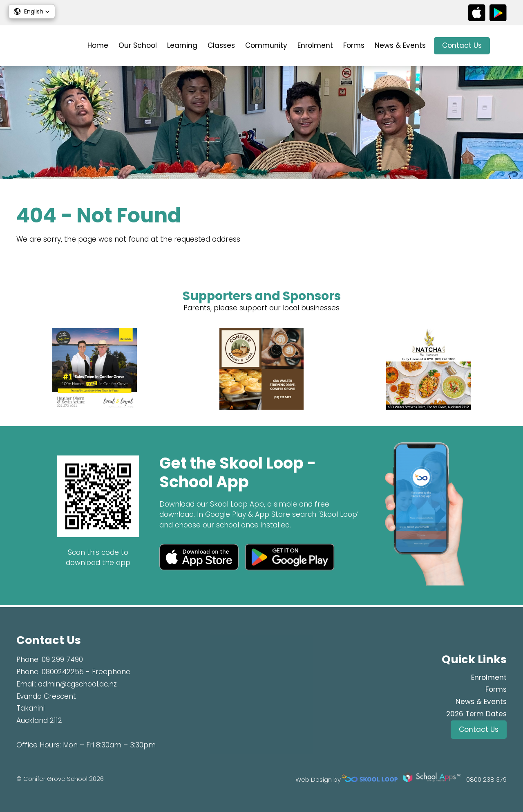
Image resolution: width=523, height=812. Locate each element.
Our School (138, 45)
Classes (221, 45)
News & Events (400, 45)
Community (266, 45)
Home (98, 45)
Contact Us (462, 45)
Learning (182, 45)
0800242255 (63, 672)
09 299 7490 (62, 660)
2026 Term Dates (476, 714)
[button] (32, 11)
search (502, 46)
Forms (354, 45)
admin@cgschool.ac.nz (77, 684)
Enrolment (315, 45)
